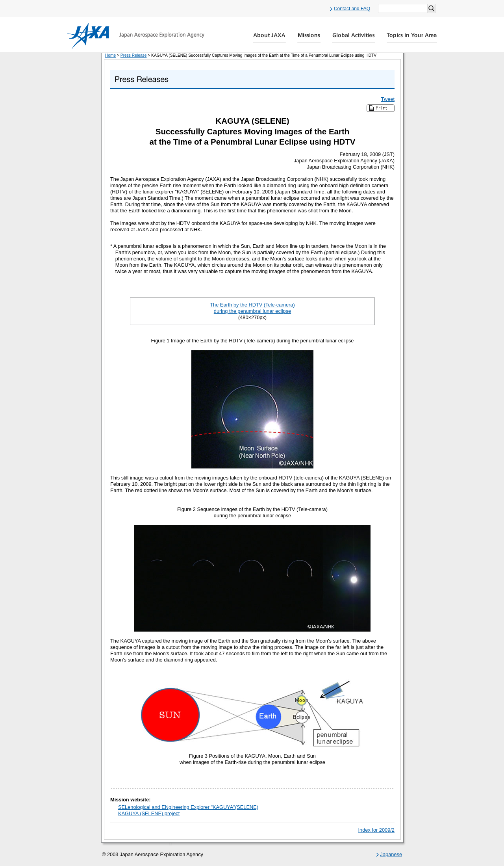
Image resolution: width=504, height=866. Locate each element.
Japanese (391, 854)
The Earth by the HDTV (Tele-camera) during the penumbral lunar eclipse (252, 308)
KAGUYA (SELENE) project (149, 813)
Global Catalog (412, 38)
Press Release (134, 55)
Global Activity (354, 38)
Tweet (388, 99)
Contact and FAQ (352, 9)
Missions (309, 38)
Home (110, 55)
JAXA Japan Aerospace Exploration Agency (136, 36)
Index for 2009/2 (377, 830)
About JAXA (270, 38)
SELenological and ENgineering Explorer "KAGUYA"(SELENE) (188, 807)
